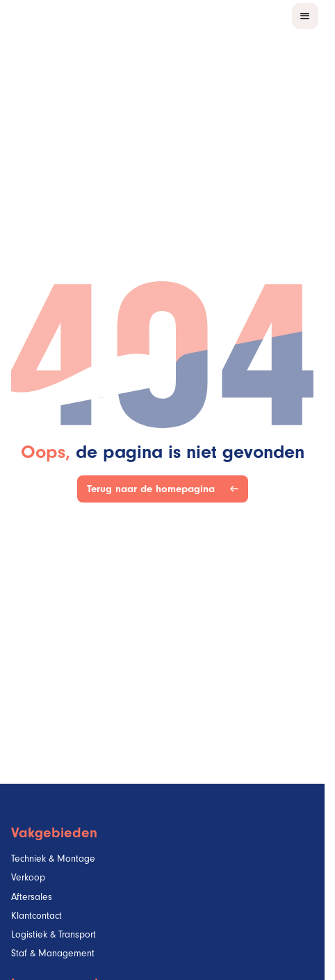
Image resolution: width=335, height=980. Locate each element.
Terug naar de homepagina (154, 489)
